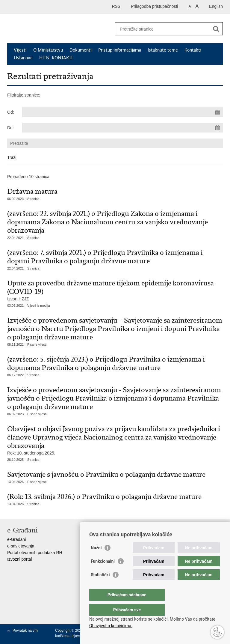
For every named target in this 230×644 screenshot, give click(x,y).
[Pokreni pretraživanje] (216, 29)
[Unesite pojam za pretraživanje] (162, 29)
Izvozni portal (19, 559)
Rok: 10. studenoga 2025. (115, 440)
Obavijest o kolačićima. (111, 626)
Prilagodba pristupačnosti (154, 6)
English (216, 6)
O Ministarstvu (48, 50)
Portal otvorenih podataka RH (35, 553)
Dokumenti (81, 50)
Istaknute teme (163, 50)
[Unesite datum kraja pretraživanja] (122, 128)
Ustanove (23, 58)
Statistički (100, 587)
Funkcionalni (103, 573)
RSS (116, 6)
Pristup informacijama (120, 50)
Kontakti (193, 50)
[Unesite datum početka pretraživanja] (122, 112)
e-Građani (16, 539)
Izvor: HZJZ (115, 290)
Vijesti (20, 50)
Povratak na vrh (25, 631)
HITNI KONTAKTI (56, 58)
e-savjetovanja (21, 546)
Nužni (96, 560)
